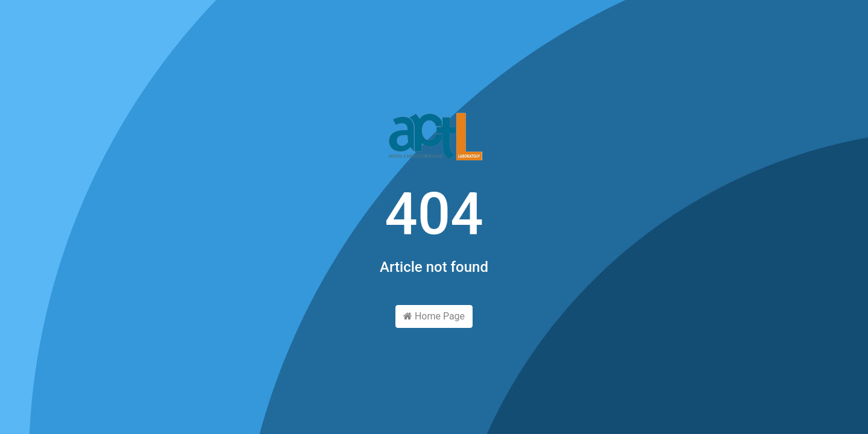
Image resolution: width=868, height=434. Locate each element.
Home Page (434, 316)
